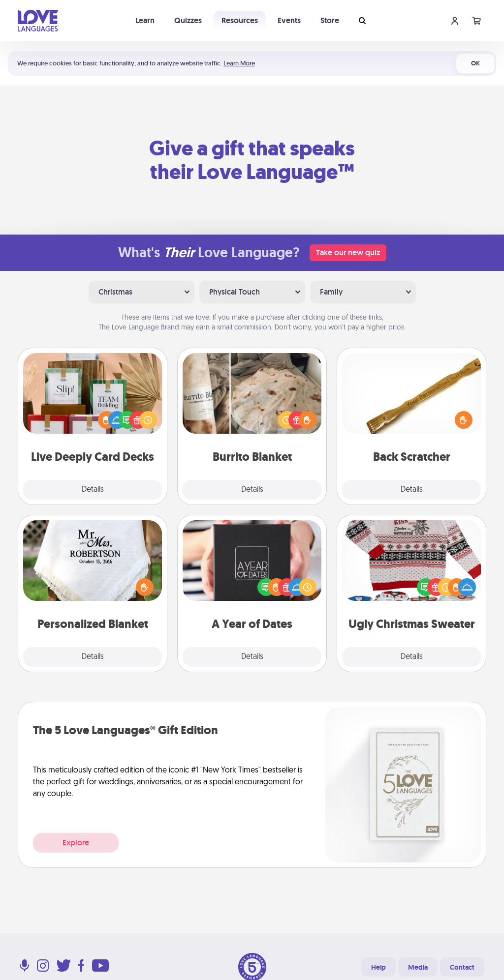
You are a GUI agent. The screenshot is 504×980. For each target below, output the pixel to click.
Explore (76, 843)
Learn (145, 20)
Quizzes (188, 20)
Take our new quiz (348, 252)
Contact (462, 967)
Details (93, 490)
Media (418, 967)
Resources (240, 20)
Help (378, 967)
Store (330, 20)
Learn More (239, 63)
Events (289, 20)
